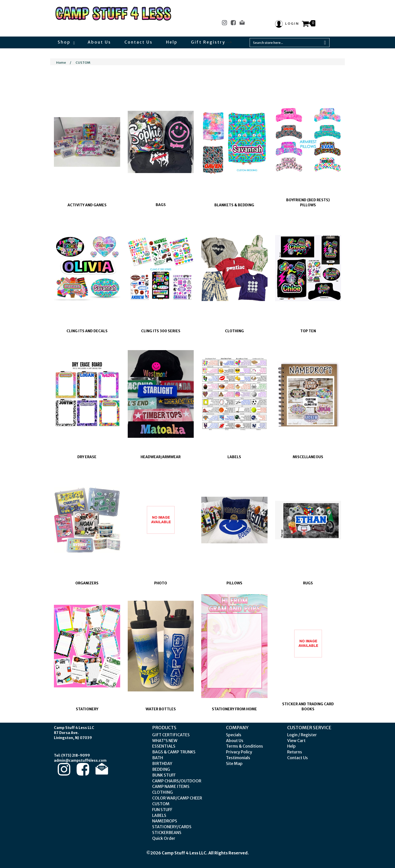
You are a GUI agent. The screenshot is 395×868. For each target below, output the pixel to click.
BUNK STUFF (164, 775)
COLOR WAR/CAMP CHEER (177, 798)
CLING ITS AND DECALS (87, 331)
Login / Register (302, 735)
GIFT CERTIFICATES (171, 735)
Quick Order (164, 838)
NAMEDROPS (165, 821)
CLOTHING (234, 331)
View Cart (296, 741)
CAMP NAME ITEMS (171, 786)
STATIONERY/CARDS (172, 827)
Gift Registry (208, 42)
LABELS (234, 457)
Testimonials (238, 758)
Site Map (234, 763)
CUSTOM (83, 63)
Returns (295, 752)
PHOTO (161, 583)
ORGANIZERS (87, 583)
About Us (99, 42)
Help (172, 42)
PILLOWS (234, 583)
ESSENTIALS (164, 746)
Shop (66, 42)
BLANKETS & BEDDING (234, 205)
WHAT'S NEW (165, 741)
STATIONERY (87, 709)
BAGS (161, 205)
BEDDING (161, 769)
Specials (234, 735)
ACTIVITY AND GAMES (87, 205)
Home (61, 63)
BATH (158, 758)
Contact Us (139, 42)
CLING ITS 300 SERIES (161, 331)
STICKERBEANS (167, 832)
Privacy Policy (239, 752)
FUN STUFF (162, 810)
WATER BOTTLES (161, 709)
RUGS (308, 583)
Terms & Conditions (244, 746)
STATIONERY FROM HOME (234, 709)
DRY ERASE (87, 457)
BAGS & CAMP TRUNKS (174, 752)
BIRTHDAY (162, 763)
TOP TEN (308, 331)
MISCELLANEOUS (308, 457)
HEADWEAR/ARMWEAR (161, 457)
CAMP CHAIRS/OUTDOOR (177, 781)
